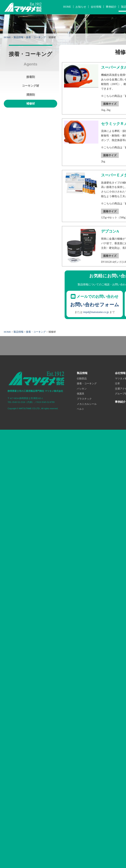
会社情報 (96, 7)
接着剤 (31, 77)
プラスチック (84, 399)
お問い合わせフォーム (95, 305)
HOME (67, 7)
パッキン (82, 389)
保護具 (81, 394)
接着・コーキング (36, 37)
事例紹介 (111, 7)
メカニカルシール (87, 404)
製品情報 (18, 37)
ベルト (81, 409)
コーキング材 (30, 86)
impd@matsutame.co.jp (96, 312)
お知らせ (81, 7)
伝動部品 (82, 379)
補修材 (31, 103)
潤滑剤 (31, 95)
